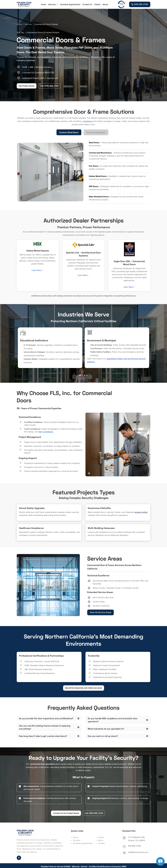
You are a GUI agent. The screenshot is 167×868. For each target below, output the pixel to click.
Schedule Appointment (70, 4)
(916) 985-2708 (141, 4)
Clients (97, 4)
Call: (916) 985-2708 (48, 74)
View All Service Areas (100, 601)
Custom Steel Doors (69, 121)
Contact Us (87, 4)
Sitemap (31, 864)
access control (141, 500)
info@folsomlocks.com (138, 840)
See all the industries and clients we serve (84, 676)
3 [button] (85, 363)
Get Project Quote (25, 74)
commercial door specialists (42, 752)
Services (52, 4)
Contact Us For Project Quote (66, 801)
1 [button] (80, 363)
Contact (101, 831)
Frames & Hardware (96, 121)
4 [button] (87, 363)
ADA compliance (46, 420)
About (105, 4)
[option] (50, 336)
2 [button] (82, 363)
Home (44, 4)
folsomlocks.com (44, 861)
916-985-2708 (134, 834)
